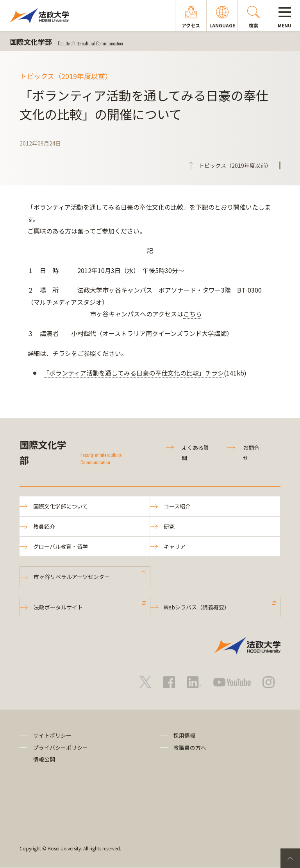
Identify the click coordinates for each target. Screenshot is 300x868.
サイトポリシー (52, 735)
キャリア (175, 546)
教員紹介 (44, 527)
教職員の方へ (190, 748)
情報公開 (44, 759)
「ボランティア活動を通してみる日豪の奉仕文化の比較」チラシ (133, 373)
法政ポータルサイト (58, 607)
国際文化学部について (61, 506)
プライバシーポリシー (61, 748)
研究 (169, 527)
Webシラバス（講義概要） (197, 607)
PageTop (290, 858)
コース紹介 (177, 506)
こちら (193, 314)
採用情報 (184, 735)
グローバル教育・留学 (61, 546)
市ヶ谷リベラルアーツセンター (72, 577)
